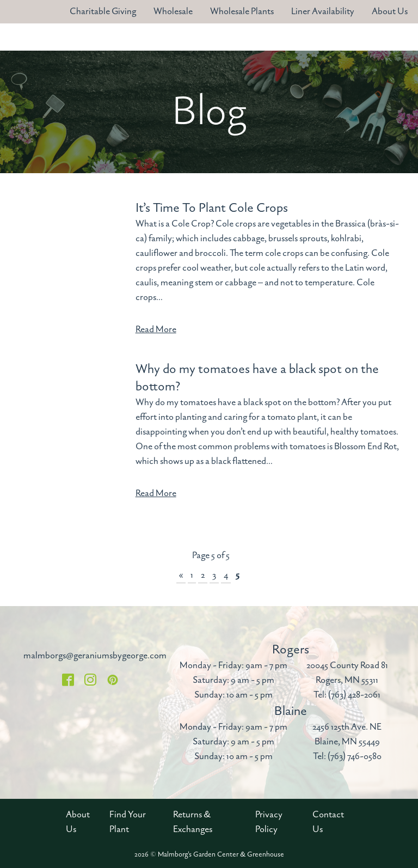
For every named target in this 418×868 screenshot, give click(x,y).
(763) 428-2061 (354, 695)
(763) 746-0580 (355, 756)
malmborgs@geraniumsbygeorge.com (95, 656)
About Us (390, 11)
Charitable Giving (103, 11)
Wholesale (173, 11)
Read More (156, 329)
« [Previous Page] (181, 575)
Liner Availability (323, 11)
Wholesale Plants (242, 11)
